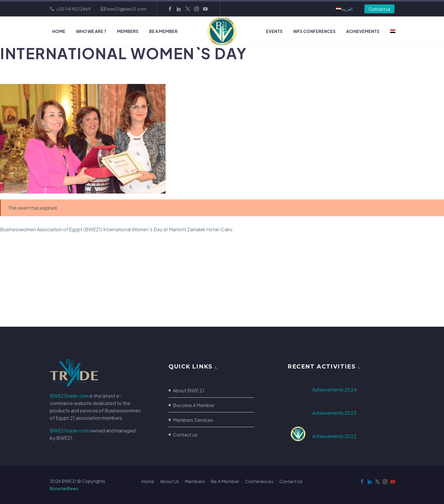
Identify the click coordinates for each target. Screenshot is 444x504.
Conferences (259, 481)
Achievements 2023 (334, 413)
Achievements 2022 (334, 436)
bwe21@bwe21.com (127, 9)
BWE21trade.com (69, 396)
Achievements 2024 (335, 390)
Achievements (363, 31)
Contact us (379, 9)
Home (59, 31)
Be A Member (163, 31)
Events (274, 31)
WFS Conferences (314, 31)
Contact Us (291, 481)
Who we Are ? (91, 31)
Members (128, 31)
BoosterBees (64, 488)
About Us (170, 481)
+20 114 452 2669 (73, 9)
